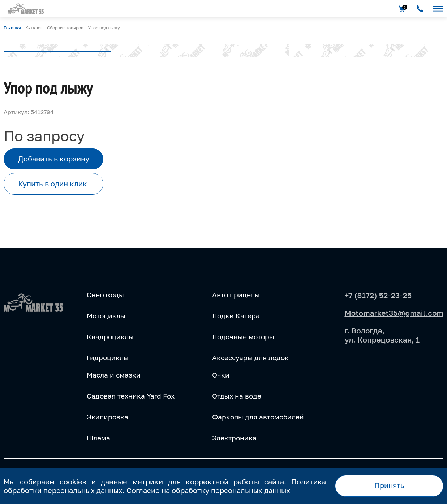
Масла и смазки (114, 375)
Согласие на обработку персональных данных (208, 490)
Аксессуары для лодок (250, 358)
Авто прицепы (236, 295)
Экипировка (108, 417)
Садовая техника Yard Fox (131, 396)
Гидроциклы (108, 358)
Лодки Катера (236, 316)
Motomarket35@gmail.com (394, 313)
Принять (389, 485)
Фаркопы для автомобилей (258, 417)
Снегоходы (105, 295)
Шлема (98, 438)
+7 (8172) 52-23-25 (378, 295)
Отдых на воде (237, 396)
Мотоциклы (106, 316)
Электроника (234, 438)
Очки (221, 375)
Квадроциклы (110, 337)
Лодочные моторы (243, 337)
